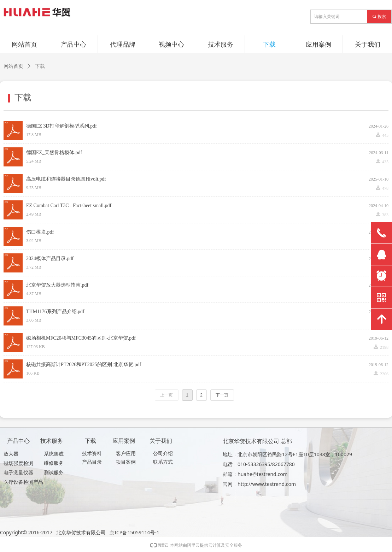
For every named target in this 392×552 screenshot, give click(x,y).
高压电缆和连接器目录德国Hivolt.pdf (66, 179)
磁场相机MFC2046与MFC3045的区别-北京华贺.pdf (81, 338)
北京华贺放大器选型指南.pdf (57, 285)
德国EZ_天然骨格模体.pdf (54, 152)
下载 (40, 66)
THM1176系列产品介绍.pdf (55, 312)
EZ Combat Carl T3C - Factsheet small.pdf (69, 205)
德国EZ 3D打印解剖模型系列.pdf (62, 126)
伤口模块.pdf (40, 232)
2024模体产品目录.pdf (50, 259)
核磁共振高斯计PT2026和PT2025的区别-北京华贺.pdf (84, 365)
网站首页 (13, 66)
